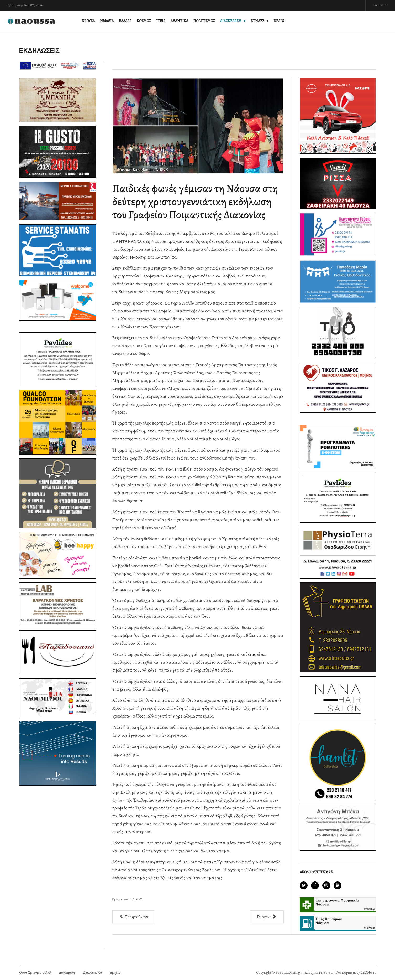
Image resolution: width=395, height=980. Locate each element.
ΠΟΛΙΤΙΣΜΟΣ (204, 21)
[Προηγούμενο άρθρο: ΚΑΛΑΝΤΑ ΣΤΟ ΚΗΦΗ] (134, 917)
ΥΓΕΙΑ (161, 21)
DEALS (279, 21)
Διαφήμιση (67, 973)
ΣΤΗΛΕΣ (257, 21)
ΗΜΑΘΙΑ (107, 21)
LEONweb (368, 973)
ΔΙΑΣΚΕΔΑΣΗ (231, 21)
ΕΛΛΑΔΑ (125, 21)
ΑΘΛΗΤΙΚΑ (179, 21)
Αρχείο (115, 973)
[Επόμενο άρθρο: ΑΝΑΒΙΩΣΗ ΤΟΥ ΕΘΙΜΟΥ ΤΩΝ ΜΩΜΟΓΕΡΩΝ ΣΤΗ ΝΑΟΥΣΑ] (267, 917)
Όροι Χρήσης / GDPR (35, 973)
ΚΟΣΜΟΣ (144, 21)
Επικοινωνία (92, 973)
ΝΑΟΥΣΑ (88, 21)
